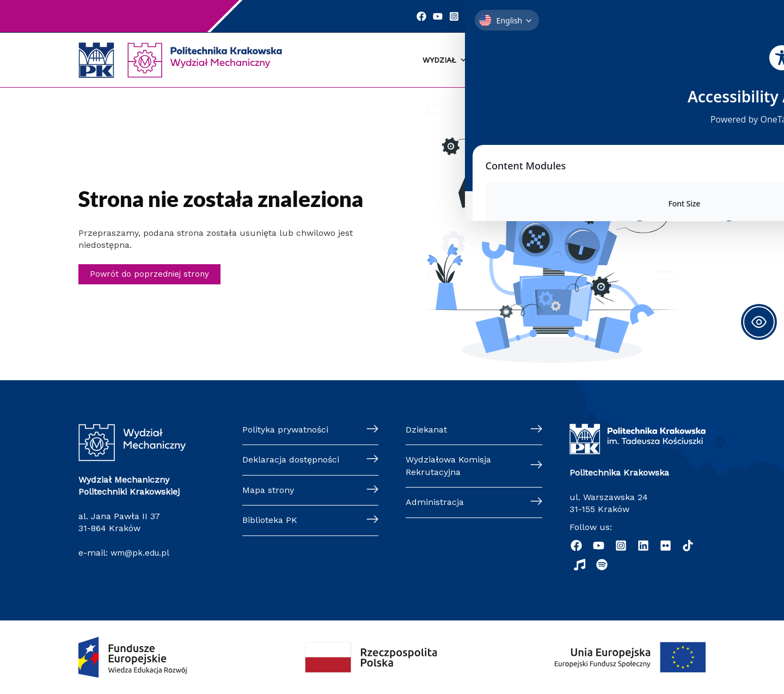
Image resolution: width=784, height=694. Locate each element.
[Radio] (580, 565)
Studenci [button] (499, 60)
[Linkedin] (475, 16)
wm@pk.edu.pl (142, 553)
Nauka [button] (612, 60)
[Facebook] (426, 16)
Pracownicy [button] (668, 60)
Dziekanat (426, 430)
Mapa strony (268, 490)
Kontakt (537, 16)
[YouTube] (442, 16)
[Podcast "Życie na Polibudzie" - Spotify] (602, 565)
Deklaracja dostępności (291, 460)
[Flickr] (666, 546)
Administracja (435, 502)
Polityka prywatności (285, 430)
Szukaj (620, 16)
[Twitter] (491, 16)
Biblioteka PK (270, 520)
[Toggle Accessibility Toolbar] (759, 322)
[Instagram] (458, 16)
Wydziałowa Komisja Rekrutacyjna (448, 466)
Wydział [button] (445, 60)
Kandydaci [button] (559, 60)
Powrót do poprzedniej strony (152, 274)
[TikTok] (688, 546)
